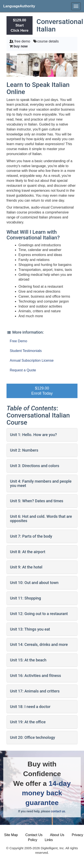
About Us (57, 835)
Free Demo (18, 341)
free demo (22, 41)
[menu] (76, 6)
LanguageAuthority (19, 6)
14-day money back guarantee (46, 793)
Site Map (11, 835)
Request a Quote (23, 370)
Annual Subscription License (32, 360)
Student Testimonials (26, 351)
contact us (58, 811)
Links (49, 840)
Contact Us (34, 835)
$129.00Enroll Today (42, 391)
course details (48, 41)
